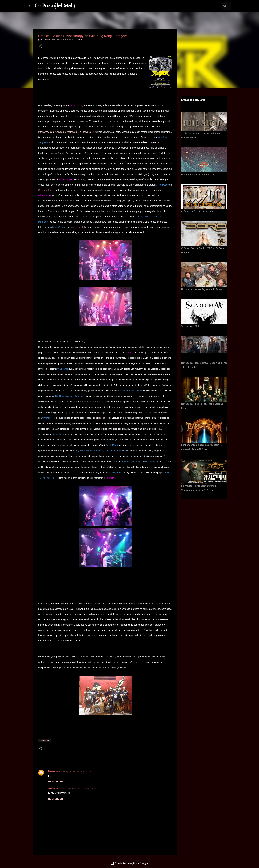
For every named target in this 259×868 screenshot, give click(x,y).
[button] (40, 46)
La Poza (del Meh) (55, 6)
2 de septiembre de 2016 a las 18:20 (78, 789)
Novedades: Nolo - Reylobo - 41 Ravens (202, 289)
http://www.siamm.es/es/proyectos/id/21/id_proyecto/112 (67, 132)
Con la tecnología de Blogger (130, 863)
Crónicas (45, 741)
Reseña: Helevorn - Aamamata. (198, 175)
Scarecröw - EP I (190, 326)
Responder (56, 782)
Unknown (54, 771)
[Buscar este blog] (214, 6)
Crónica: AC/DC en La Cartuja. (197, 211)
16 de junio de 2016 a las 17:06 (76, 771)
